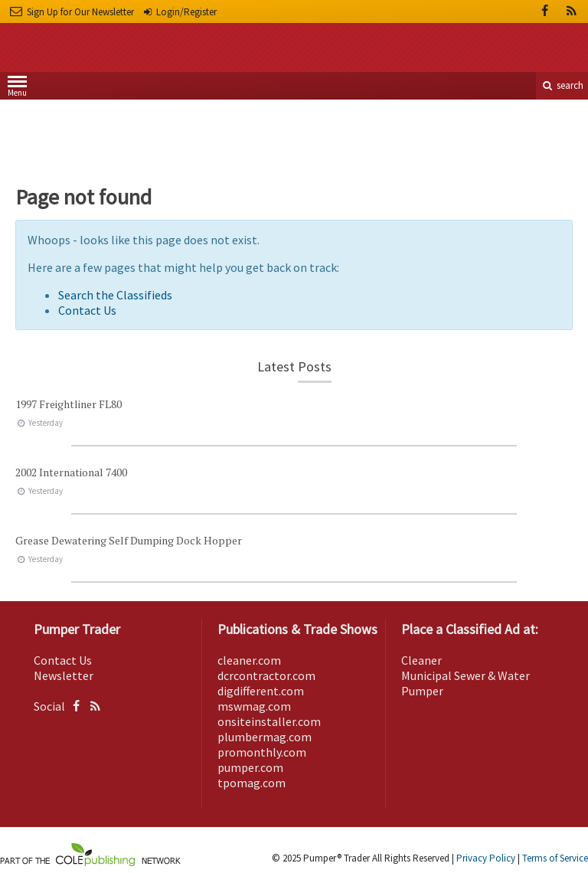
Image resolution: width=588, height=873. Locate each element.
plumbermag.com (265, 737)
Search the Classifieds (115, 295)
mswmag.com (254, 706)
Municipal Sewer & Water (465, 675)
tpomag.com (252, 783)
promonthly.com (262, 752)
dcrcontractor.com (266, 675)
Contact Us (87, 310)
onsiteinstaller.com (269, 721)
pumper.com (250, 767)
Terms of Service (555, 858)
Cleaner (421, 660)
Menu (17, 89)
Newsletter (64, 675)
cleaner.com (249, 660)
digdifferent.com (261, 691)
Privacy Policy (486, 858)
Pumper (422, 691)
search (562, 85)
